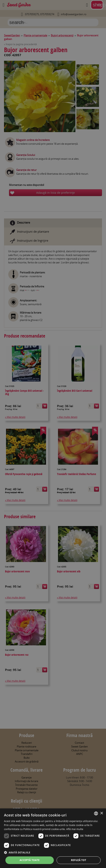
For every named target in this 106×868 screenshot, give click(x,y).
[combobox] (96, 813)
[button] (53, 852)
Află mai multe (75, 829)
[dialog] (53, 838)
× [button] (101, 813)
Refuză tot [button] (79, 860)
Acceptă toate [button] (30, 860)
